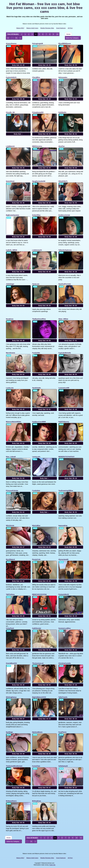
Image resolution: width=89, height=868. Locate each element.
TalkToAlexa (10, 594)
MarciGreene (11, 353)
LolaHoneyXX (37, 250)
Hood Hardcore (61, 28)
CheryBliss (36, 77)
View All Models (13, 34)
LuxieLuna (10, 388)
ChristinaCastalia (65, 663)
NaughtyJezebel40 (39, 181)
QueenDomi (10, 181)
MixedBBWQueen (65, 43)
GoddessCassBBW (39, 422)
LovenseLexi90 (64, 388)
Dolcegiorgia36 (38, 43)
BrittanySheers (11, 801)
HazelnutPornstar (65, 284)
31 (16, 38)
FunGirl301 (36, 353)
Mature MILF (20, 28)
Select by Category (73, 38)
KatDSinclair (37, 628)
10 (57, 34)
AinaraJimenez (11, 43)
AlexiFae (62, 146)
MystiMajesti (10, 559)
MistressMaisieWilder (14, 422)
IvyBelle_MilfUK (12, 250)
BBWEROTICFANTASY (67, 457)
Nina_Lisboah (11, 457)
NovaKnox (10, 319)
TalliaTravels (63, 697)
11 (8, 38)
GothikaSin (62, 112)
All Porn (70, 28)
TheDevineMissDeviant (14, 766)
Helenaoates (63, 77)
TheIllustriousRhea (39, 319)
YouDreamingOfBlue (66, 491)
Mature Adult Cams (32, 28)
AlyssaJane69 (63, 559)
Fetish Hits (52, 865)
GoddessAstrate (64, 215)
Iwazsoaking (63, 526)
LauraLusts (36, 457)
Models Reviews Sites (47, 28)
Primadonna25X (38, 112)
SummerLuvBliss (65, 628)
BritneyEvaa (37, 801)
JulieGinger (10, 284)
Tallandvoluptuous (65, 250)
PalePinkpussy (64, 422)
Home (68, 34)
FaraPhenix (62, 732)
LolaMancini (10, 146)
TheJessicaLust (38, 663)
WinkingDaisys (11, 697)
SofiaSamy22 (63, 766)
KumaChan (36, 766)
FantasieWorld (64, 594)
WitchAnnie (10, 526)
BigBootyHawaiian (13, 215)
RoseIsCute (36, 559)
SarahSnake (37, 388)
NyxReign (9, 732)
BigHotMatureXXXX (39, 697)
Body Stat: (18, 65)
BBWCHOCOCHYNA (39, 594)
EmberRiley (36, 215)
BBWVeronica (37, 146)
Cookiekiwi (36, 491)
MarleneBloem (37, 732)
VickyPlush (10, 628)
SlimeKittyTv (63, 181)
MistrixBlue (36, 526)
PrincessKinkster (12, 491)
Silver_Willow (63, 319)
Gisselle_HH (10, 112)
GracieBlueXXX (11, 663)
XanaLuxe (36, 284)
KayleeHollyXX (11, 77)
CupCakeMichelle (65, 353)
